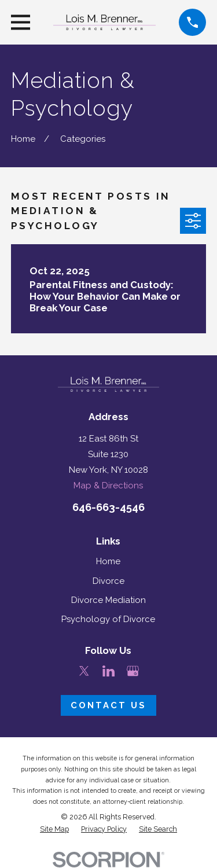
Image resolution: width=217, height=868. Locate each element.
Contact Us (108, 705)
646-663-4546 (108, 507)
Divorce (108, 581)
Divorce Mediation (108, 600)
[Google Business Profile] (133, 671)
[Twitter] (84, 671)
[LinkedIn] (108, 671)
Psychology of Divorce (108, 619)
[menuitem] (54, 829)
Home (108, 561)
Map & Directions (108, 486)
